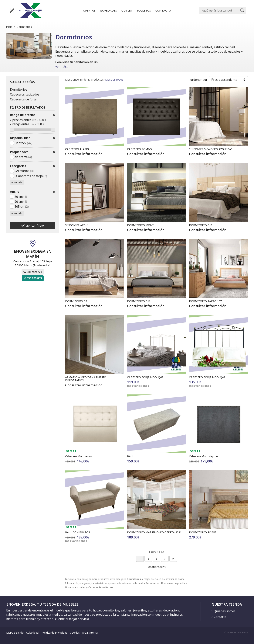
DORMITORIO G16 (139, 301)
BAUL (130, 456)
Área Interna (90, 633)
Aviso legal (33, 633)
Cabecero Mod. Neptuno (204, 456)
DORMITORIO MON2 (140, 225)
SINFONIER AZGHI (77, 225)
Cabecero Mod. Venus (79, 456)
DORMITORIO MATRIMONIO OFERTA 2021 (154, 532)
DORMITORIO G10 (201, 225)
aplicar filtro (35, 225)
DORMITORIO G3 (76, 301)
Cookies (75, 633)
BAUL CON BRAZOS (78, 532)
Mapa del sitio (15, 633)
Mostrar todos (114, 80)
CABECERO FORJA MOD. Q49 (207, 377)
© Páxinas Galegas (236, 633)
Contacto (220, 617)
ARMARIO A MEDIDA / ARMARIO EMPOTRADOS (86, 379)
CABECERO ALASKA (77, 149)
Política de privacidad (54, 633)
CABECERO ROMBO (139, 149)
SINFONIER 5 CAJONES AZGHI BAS (211, 149)
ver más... (62, 66)
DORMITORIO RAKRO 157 (205, 301)
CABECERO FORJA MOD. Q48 (145, 377)
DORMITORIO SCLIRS (203, 532)
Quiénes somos (225, 611)
